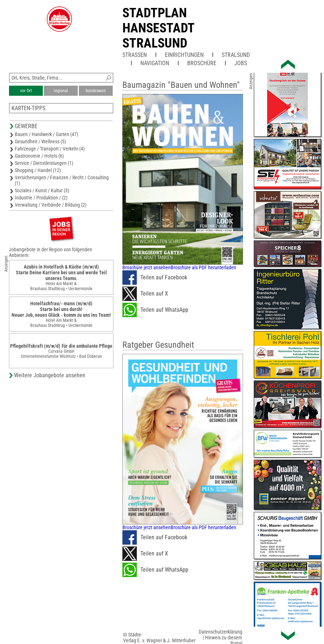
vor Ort (26, 91)
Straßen (135, 55)
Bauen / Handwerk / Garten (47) (46, 134)
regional (61, 91)
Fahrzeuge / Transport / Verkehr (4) (50, 149)
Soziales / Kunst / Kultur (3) (42, 190)
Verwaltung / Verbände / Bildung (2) (51, 205)
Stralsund (236, 55)
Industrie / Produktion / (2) (41, 198)
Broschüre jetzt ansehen (147, 267)
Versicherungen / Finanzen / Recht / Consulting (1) (62, 180)
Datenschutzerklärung (220, 632)
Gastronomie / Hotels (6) (39, 156)
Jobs (241, 63)
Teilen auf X (145, 294)
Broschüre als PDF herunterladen (203, 267)
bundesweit (96, 91)
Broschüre (202, 63)
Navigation (155, 63)
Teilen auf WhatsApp (155, 310)
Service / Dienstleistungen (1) (44, 163)
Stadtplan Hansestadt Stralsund (158, 28)
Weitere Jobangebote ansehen (50, 375)
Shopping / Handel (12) (38, 170)
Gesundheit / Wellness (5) (40, 141)
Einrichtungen (184, 55)
